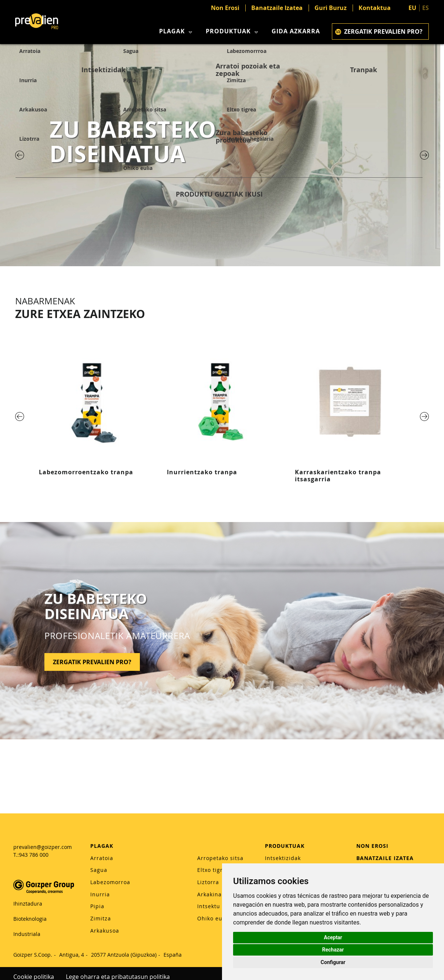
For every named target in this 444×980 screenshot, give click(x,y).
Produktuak (233, 31)
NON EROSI (372, 846)
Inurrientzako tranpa (202, 472)
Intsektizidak (283, 858)
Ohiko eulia (213, 918)
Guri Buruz (331, 8)
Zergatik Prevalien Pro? (379, 31)
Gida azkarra (296, 31)
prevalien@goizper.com (43, 847)
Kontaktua (375, 8)
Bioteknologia (30, 919)
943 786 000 (34, 855)
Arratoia (102, 858)
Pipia (97, 906)
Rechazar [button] (333, 950)
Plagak (176, 31)
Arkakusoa (105, 931)
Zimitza (101, 918)
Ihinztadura (28, 904)
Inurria (100, 894)
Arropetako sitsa (220, 858)
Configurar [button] (333, 962)
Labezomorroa (110, 882)
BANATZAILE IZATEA (385, 858)
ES (425, 8)
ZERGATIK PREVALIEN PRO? (92, 662)
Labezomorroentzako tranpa (86, 472)
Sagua (99, 870)
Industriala (27, 934)
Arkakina (209, 894)
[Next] (424, 155)
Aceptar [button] (333, 937)
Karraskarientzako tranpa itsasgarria (338, 476)
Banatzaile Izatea (277, 8)
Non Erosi (225, 8)
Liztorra (208, 882)
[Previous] (20, 155)
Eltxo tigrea (213, 870)
